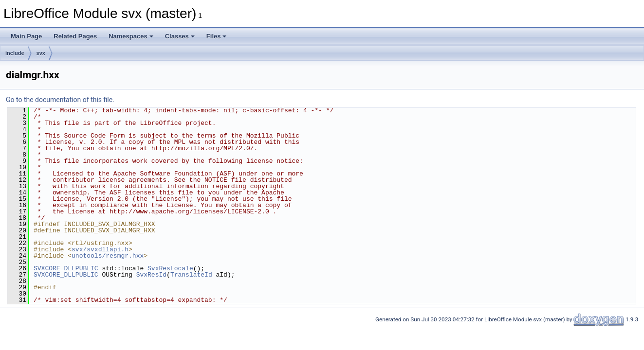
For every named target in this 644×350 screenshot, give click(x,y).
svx (41, 53)
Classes (180, 36)
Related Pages (75, 36)
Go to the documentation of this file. (60, 100)
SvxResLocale (170, 268)
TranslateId (191, 275)
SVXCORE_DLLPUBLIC (66, 268)
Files (217, 36)
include (15, 53)
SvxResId (151, 275)
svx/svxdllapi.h (100, 249)
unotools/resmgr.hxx (108, 256)
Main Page (26, 36)
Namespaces (131, 36)
